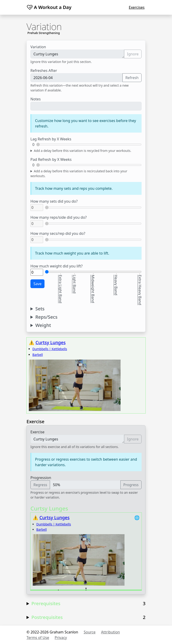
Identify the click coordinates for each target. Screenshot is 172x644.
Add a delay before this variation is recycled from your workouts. (83, 151)
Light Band (74, 284)
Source (90, 632)
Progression (41, 478)
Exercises (137, 7)
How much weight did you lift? (56, 266)
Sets (40, 309)
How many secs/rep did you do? (58, 233)
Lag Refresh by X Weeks (51, 139)
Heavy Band (116, 285)
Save (37, 284)
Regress (40, 485)
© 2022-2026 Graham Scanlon (52, 632)
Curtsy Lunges (77, 54)
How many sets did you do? (54, 201)
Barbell (38, 355)
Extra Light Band (60, 289)
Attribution (110, 632)
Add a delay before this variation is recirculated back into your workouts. (79, 173)
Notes (36, 99)
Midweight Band (93, 289)
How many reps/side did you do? (59, 217)
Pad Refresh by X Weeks (51, 159)
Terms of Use (38, 638)
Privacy (61, 638)
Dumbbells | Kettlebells (50, 349)
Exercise (37, 432)
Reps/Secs (46, 317)
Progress (131, 485)
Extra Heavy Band (140, 290)
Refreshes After (44, 71)
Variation (38, 47)
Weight (43, 325)
